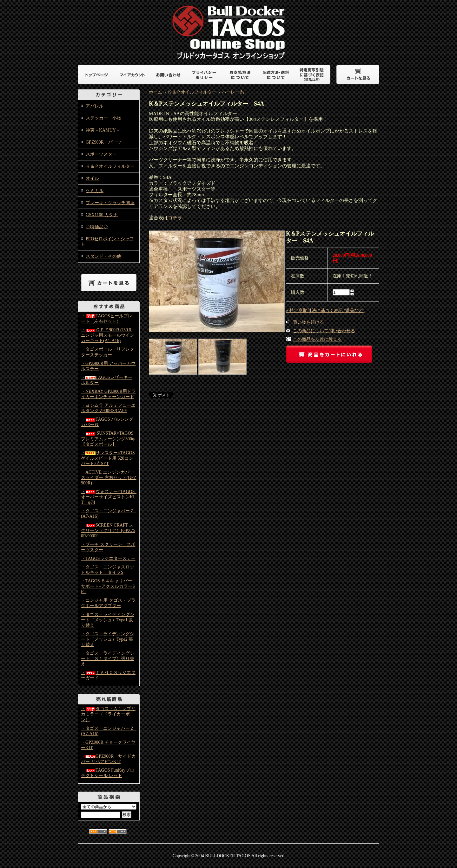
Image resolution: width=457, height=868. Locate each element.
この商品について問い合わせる (324, 331)
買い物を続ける (308, 322)
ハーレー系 (233, 92)
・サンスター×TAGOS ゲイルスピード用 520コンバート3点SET (108, 458)
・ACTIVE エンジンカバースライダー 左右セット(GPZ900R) (109, 478)
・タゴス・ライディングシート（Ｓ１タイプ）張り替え (108, 659)
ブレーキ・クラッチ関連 (110, 203)
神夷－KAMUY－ (103, 130)
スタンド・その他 (103, 256)
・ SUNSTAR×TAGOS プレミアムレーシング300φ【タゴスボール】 (108, 439)
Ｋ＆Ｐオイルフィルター (110, 166)
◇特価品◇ (97, 227)
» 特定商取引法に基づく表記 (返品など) (325, 311)
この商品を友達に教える (317, 339)
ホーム (156, 92)
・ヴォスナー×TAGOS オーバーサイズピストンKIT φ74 (110, 497)
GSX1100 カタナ (102, 215)
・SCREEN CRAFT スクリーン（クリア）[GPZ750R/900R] (108, 531)
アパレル (95, 106)
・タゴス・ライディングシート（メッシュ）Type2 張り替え (108, 639)
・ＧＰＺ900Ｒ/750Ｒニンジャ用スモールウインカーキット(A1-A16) (108, 335)
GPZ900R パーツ (104, 142)
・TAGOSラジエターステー (108, 558)
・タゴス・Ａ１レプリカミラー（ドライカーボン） (108, 714)
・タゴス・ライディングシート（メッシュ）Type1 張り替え (108, 620)
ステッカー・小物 (103, 118)
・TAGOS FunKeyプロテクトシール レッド (108, 773)
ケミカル (95, 191)
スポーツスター (101, 154)
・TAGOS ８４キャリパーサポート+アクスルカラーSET (108, 586)
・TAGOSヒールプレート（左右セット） (107, 319)
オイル (92, 178)
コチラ (175, 218)
